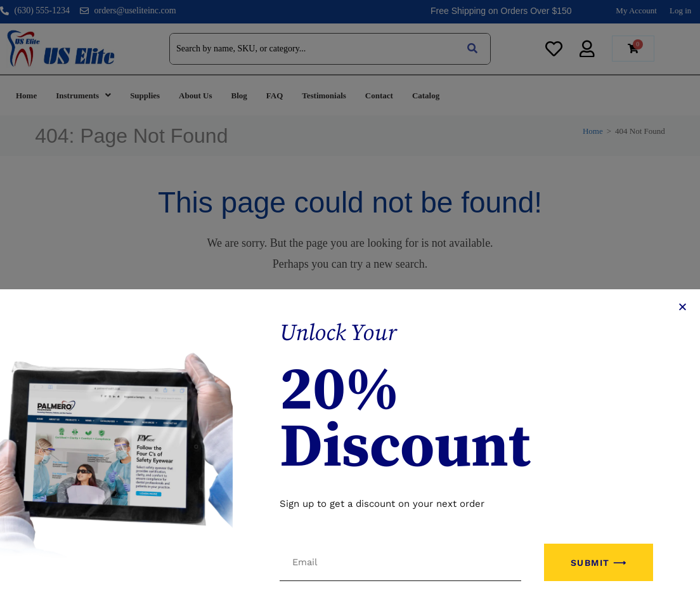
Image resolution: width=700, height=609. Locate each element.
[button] (683, 365)
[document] (350, 304)
